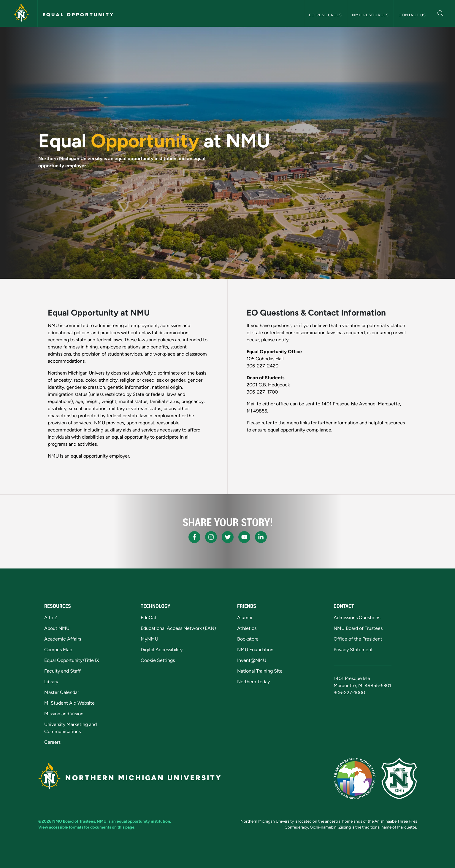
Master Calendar (62, 692)
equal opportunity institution (143, 821)
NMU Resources (371, 15)
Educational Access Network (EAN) (178, 628)
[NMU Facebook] (194, 537)
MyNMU (149, 639)
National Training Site (260, 671)
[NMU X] (228, 537)
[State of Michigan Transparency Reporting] (355, 778)
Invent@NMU (252, 660)
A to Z (51, 618)
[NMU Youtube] (244, 537)
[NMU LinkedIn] (261, 537)
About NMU (57, 628)
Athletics (247, 628)
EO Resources (325, 15)
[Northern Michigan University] (21, 13)
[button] (440, 13)
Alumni (245, 618)
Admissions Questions (357, 618)
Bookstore (248, 639)
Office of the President (358, 639)
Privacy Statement (353, 650)
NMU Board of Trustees (358, 628)
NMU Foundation (255, 650)
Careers (52, 742)
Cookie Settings (158, 660)
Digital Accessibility (162, 650)
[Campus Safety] (399, 778)
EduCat (149, 618)
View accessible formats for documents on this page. (87, 827)
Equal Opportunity (78, 15)
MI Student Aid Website (69, 703)
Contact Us (412, 15)
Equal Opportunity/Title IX (72, 660)
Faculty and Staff (62, 671)
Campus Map (58, 650)
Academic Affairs (63, 639)
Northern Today (253, 682)
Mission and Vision (64, 714)
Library (51, 682)
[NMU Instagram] (211, 537)
